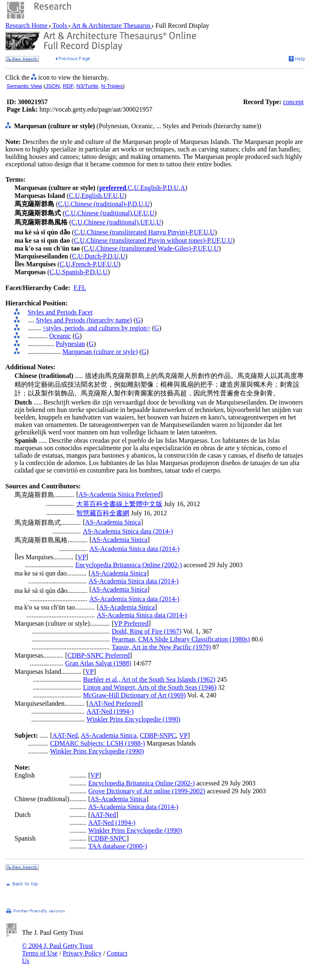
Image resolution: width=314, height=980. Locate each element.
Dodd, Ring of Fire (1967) (147, 631)
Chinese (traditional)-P (101, 204)
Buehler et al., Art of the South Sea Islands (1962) (149, 679)
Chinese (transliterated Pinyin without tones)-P (148, 240)
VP (82, 557)
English (92, 196)
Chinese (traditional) (105, 213)
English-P (153, 188)
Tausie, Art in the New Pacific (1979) (161, 647)
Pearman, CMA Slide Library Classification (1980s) (181, 639)
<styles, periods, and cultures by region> (97, 328)
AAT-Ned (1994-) (110, 711)
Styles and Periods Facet (60, 312)
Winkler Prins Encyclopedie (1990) (133, 719)
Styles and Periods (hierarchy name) (84, 320)
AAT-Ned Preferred (115, 703)
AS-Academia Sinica (113, 522)
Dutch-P (95, 256)
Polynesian (70, 344)
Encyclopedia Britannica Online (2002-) (129, 565)
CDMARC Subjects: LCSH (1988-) (98, 743)
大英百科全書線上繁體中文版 (119, 504)
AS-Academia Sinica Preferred (119, 494)
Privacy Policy (82, 953)
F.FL (80, 288)
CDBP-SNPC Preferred (99, 655)
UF (107, 196)
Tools (60, 26)
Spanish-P (75, 272)
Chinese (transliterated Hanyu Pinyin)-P (139, 232)
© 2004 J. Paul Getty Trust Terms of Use (57, 950)
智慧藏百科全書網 (103, 513)
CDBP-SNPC (158, 735)
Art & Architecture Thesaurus (111, 26)
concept (293, 102)
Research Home (27, 26)
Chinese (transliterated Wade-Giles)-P (146, 248)
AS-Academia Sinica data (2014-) (128, 531)
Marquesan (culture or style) (100, 352)
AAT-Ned (65, 735)
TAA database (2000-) (118, 846)
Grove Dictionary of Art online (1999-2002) (147, 791)
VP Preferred (131, 623)
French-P (84, 264)
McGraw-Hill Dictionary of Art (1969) (134, 695)
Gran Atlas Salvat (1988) (98, 663)
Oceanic (60, 336)
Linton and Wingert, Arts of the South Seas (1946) (150, 687)
